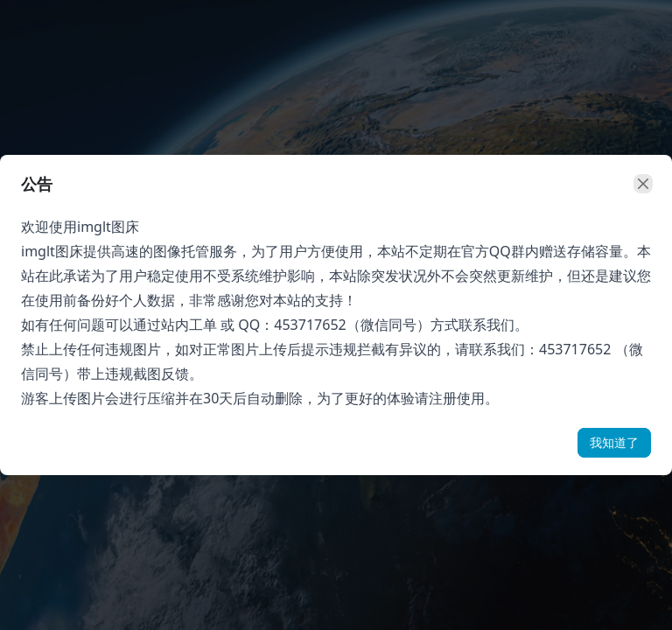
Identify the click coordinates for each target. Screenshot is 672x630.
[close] (643, 184)
